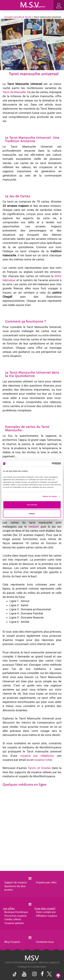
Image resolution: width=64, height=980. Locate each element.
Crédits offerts (13, 919)
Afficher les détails (50, 496)
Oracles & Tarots (23, 17)
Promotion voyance (16, 916)
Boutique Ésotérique (16, 912)
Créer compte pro (46, 912)
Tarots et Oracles (39, 768)
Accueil (8, 17)
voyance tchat (43, 760)
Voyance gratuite (14, 923)
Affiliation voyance (46, 916)
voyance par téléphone (37, 756)
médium (34, 527)
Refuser (32, 514)
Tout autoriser (32, 505)
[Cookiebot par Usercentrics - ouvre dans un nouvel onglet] (46, 464)
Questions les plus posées (15, 888)
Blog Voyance (12, 942)
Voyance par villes (46, 882)
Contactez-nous (45, 942)
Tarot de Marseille (14, 92)
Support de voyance (16, 882)
